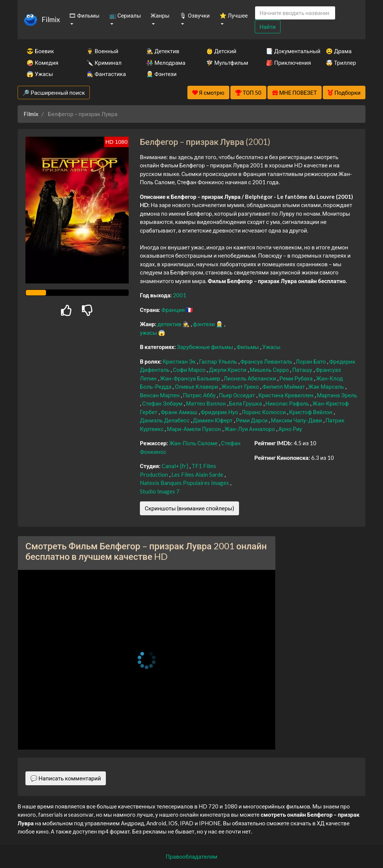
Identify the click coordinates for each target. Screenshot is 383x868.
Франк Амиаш (180, 412)
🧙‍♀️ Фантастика (106, 74)
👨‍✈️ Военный (102, 51)
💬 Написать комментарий (66, 778)
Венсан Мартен (160, 395)
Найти (268, 27)
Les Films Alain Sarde (198, 474)
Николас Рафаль (288, 403)
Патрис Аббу (200, 395)
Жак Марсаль (327, 386)
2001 (180, 295)
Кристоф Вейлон (311, 412)
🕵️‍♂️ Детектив (163, 51)
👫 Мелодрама (166, 63)
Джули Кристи (228, 370)
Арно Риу (290, 429)
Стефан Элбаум (163, 403)
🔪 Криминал (104, 63)
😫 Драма (339, 51)
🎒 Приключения (286, 63)
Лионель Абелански (250, 378)
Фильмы (248, 347)
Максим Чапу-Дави (297, 420)
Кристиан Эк (180, 361)
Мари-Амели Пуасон (194, 429)
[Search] (295, 13)
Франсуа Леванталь (267, 361)
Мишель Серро (270, 370)
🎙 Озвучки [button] (194, 15)
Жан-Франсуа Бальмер (191, 378)
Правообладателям (191, 856)
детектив (170, 324)
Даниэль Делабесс (165, 420)
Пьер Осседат (238, 395)
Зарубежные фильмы (206, 347)
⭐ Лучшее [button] (234, 15)
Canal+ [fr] (175, 466)
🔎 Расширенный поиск (54, 92)
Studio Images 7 (160, 491)
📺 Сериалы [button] (125, 15)
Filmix (51, 19)
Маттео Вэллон (206, 403)
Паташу (303, 370)
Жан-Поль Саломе (194, 443)
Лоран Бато (311, 361)
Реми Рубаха (297, 378)
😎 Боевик (40, 51)
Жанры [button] (160, 15)
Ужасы (271, 347)
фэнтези (204, 324)
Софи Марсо (190, 370)
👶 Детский (221, 51)
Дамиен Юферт (213, 420)
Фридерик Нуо (220, 412)
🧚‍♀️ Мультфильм (226, 63)
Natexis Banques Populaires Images (185, 483)
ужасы (149, 333)
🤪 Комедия (42, 63)
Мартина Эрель (337, 395)
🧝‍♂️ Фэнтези (161, 74)
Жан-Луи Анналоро (250, 429)
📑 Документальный (286, 51)
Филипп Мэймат (284, 386)
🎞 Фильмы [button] (84, 15)
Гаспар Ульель (219, 361)
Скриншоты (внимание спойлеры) (189, 508)
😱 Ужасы (40, 74)
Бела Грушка (246, 403)
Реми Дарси (252, 420)
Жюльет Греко (241, 386)
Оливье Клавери (197, 386)
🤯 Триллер (341, 63)
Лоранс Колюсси (264, 412)
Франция (174, 310)
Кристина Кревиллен (287, 395)
